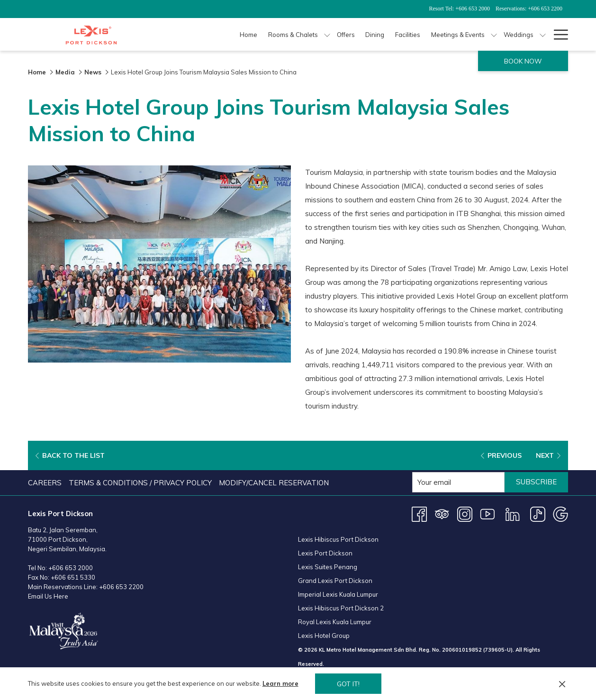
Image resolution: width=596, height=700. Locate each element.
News (93, 72)
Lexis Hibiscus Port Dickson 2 (341, 608)
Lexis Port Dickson (325, 553)
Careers (45, 483)
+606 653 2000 (71, 568)
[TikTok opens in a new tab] (538, 514)
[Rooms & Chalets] (293, 34)
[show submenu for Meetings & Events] (494, 34)
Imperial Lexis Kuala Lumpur (338, 594)
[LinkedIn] (513, 514)
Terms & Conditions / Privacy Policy (140, 483)
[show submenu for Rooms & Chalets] (327, 34)
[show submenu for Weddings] (543, 34)
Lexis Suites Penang (328, 567)
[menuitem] (46, 483)
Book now (523, 61)
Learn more (280, 683)
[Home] (249, 34)
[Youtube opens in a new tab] (488, 514)
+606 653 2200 (121, 587)
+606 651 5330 (73, 577)
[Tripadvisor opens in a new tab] (442, 514)
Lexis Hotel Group (324, 636)
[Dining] (375, 34)
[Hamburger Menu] (557, 34)
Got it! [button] (348, 684)
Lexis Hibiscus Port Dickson (338, 539)
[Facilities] (408, 34)
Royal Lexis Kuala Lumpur (335, 622)
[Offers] (346, 34)
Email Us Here (48, 596)
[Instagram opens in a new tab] (465, 514)
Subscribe (536, 482)
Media (65, 72)
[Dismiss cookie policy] (562, 684)
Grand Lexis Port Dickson (335, 581)
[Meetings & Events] (458, 34)
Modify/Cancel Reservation (274, 483)
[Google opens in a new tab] (560, 514)
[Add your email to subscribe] (458, 482)
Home (37, 72)
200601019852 (462, 650)
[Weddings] (518, 34)
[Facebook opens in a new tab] (419, 514)
